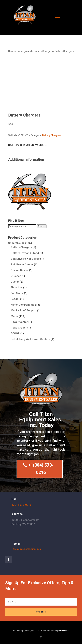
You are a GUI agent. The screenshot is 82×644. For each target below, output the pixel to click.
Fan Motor (17, 293)
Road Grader (19, 328)
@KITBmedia (63, 631)
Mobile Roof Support (24, 310)
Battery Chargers (43, 51)
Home (11, 51)
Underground (24, 51)
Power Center (19, 322)
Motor (14, 316)
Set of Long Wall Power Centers (30, 339)
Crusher (16, 276)
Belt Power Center (22, 265)
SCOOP (15, 333)
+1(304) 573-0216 (41, 469)
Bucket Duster (20, 270)
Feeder (15, 299)
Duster (15, 282)
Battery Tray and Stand (25, 253)
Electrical (17, 287)
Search (42, 226)
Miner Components (23, 305)
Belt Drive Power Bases (25, 259)
